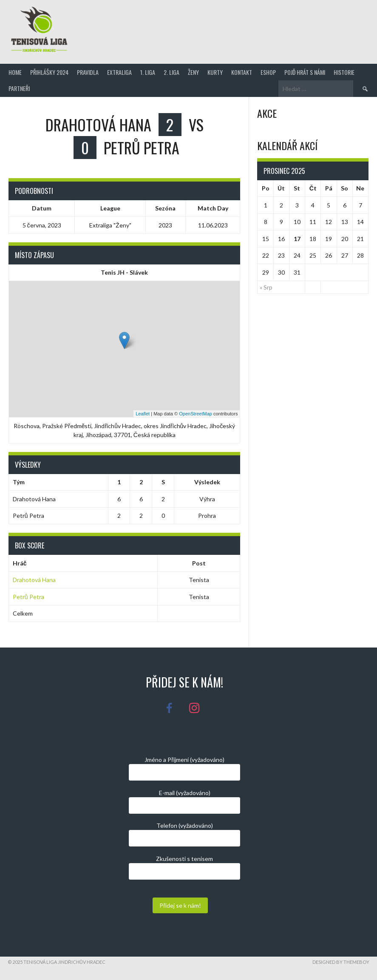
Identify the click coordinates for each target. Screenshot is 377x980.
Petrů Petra (28, 597)
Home (15, 72)
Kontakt (242, 72)
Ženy (193, 72)
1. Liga (148, 72)
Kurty (215, 72)
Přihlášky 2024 (49, 72)
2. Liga (171, 72)
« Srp (266, 287)
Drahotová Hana (34, 580)
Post (199, 563)
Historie (344, 72)
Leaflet (143, 414)
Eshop (268, 72)
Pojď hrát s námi (305, 72)
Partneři (19, 88)
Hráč (20, 563)
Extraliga (119, 72)
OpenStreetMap (196, 414)
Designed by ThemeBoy (341, 962)
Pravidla (88, 72)
